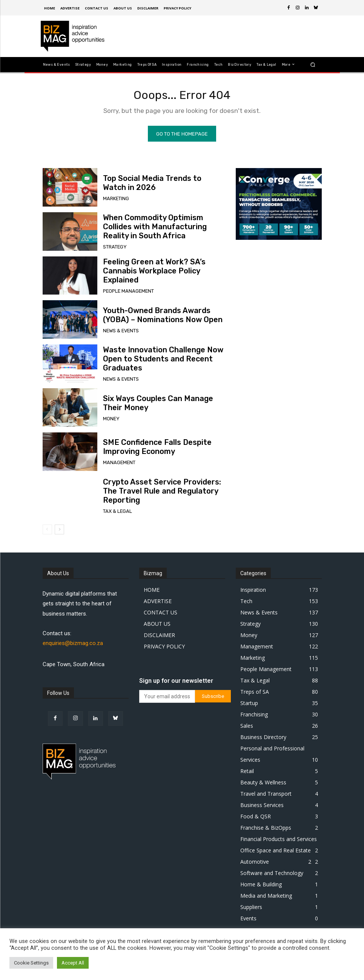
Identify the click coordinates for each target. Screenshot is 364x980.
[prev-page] (47, 532)
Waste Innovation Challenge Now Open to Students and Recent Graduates (162, 362)
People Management (126, 288)
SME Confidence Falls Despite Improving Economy (148, 450)
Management (117, 464)
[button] (313, 64)
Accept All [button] (73, 963)
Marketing (115, 200)
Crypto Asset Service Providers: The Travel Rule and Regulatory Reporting (161, 494)
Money (110, 420)
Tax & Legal (116, 508)
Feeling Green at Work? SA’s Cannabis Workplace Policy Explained (161, 273)
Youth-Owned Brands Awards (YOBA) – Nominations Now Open (163, 318)
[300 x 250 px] (279, 207)
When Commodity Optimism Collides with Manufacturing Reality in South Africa (159, 230)
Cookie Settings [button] (31, 963)
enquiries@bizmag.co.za (73, 646)
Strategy (114, 248)
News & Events (120, 332)
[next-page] (59, 532)
